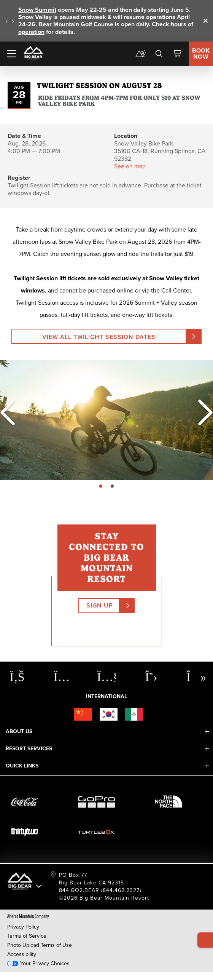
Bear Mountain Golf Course (76, 24)
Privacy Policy (23, 927)
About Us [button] (19, 731)
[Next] (202, 412)
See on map (130, 166)
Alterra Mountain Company (28, 916)
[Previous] (8, 412)
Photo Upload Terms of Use (40, 945)
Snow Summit (37, 10)
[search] (159, 54)
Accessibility (22, 954)
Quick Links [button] (22, 766)
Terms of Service (27, 936)
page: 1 (102, 487)
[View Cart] (177, 54)
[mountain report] (141, 54)
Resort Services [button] (29, 749)
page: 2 (113, 487)
